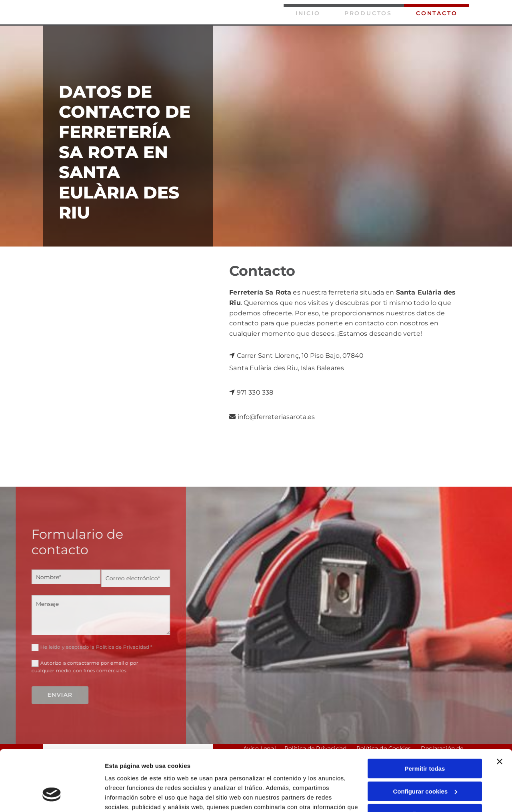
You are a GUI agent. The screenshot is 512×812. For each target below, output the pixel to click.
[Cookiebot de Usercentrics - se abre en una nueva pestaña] (52, 796)
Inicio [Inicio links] (308, 13)
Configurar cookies (425, 739)
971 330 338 (255, 392)
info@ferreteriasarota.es (276, 417)
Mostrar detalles (128, 796)
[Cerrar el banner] (500, 710)
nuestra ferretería (330, 292)
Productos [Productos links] (368, 13)
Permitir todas (425, 717)
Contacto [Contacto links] (437, 13)
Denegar (425, 762)
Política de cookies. (163, 774)
